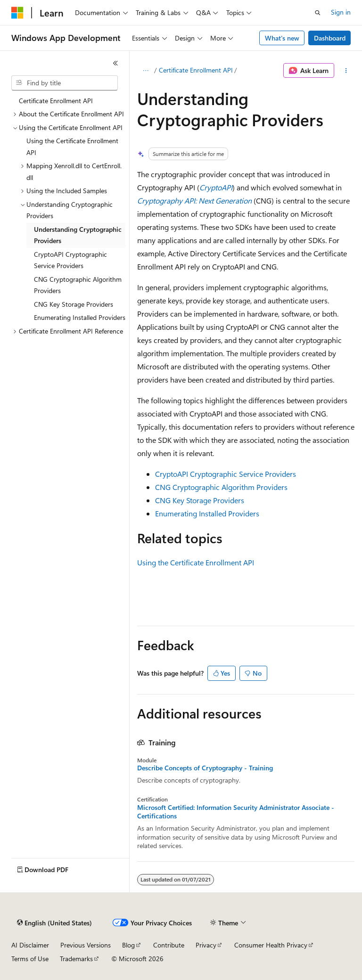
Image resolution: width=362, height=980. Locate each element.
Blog (128, 945)
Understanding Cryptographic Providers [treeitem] (78, 235)
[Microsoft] (17, 13)
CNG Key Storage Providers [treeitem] (74, 304)
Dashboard (330, 38)
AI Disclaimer (30, 945)
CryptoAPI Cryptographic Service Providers (226, 474)
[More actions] (346, 71)
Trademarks (76, 959)
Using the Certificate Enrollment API (196, 562)
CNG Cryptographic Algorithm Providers (221, 487)
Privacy (206, 945)
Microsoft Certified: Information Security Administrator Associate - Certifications (236, 812)
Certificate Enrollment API (196, 70)
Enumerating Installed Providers (207, 513)
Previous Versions (86, 945)
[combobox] (65, 83)
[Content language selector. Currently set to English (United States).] (54, 923)
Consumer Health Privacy (271, 945)
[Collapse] (115, 63)
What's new (282, 38)
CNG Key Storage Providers (200, 500)
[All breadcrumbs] (145, 71)
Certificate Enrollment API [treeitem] (56, 101)
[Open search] (318, 13)
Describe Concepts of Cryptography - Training (205, 768)
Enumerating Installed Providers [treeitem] (80, 317)
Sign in (341, 12)
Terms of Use (30, 959)
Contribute (169, 945)
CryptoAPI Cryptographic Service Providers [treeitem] (70, 260)
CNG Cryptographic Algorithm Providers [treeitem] (78, 285)
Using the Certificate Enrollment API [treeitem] (72, 147)
